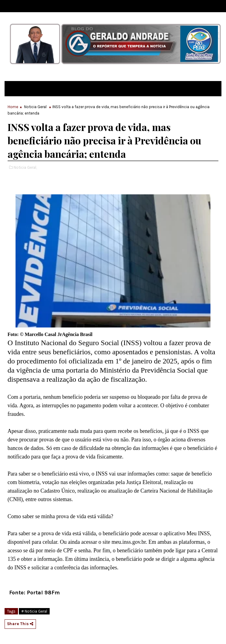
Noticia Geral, (25, 167)
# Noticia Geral (34, 611)
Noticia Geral (35, 107)
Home (13, 107)
